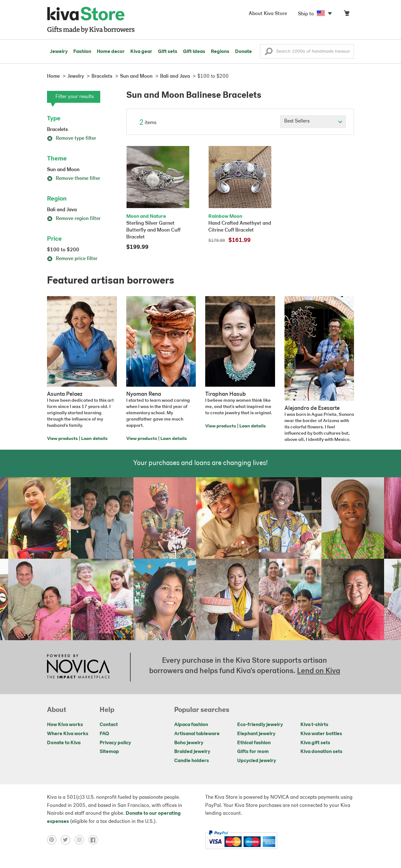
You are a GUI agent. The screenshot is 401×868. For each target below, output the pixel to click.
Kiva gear (141, 52)
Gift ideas (194, 52)
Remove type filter (72, 139)
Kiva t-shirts (314, 725)
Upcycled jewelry (257, 761)
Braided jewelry (192, 752)
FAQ (104, 734)
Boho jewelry (189, 743)
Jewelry (59, 52)
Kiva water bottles (321, 734)
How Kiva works (65, 725)
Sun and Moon (63, 170)
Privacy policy (115, 743)
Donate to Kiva (64, 743)
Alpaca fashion (191, 725)
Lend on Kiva (319, 671)
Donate (243, 52)
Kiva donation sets (321, 752)
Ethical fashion (254, 743)
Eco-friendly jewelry (260, 725)
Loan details (94, 439)
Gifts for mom (253, 752)
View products (62, 439)
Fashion (82, 52)
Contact (109, 725)
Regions (220, 52)
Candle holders (192, 761)
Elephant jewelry (256, 734)
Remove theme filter (74, 179)
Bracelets (57, 130)
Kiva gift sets (315, 743)
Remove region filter (74, 219)
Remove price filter (72, 259)
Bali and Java (62, 210)
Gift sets (168, 52)
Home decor (111, 52)
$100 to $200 (63, 250)
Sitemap (109, 752)
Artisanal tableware (197, 734)
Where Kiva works (68, 734)
